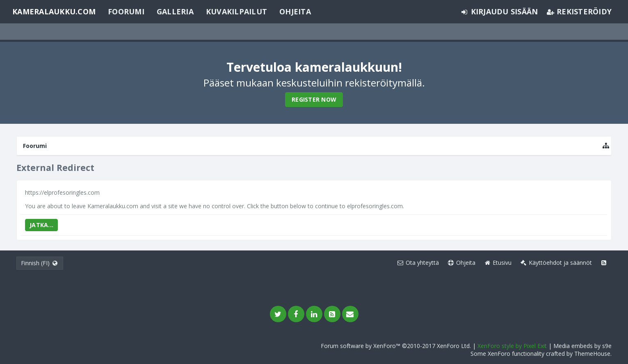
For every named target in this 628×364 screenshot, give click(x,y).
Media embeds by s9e (582, 346)
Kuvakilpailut (236, 11)
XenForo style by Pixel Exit (512, 346)
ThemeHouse (592, 354)
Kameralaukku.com (54, 11)
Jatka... (41, 225)
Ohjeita (295, 11)
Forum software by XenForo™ (396, 346)
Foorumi (126, 11)
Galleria (175, 11)
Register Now (314, 99)
